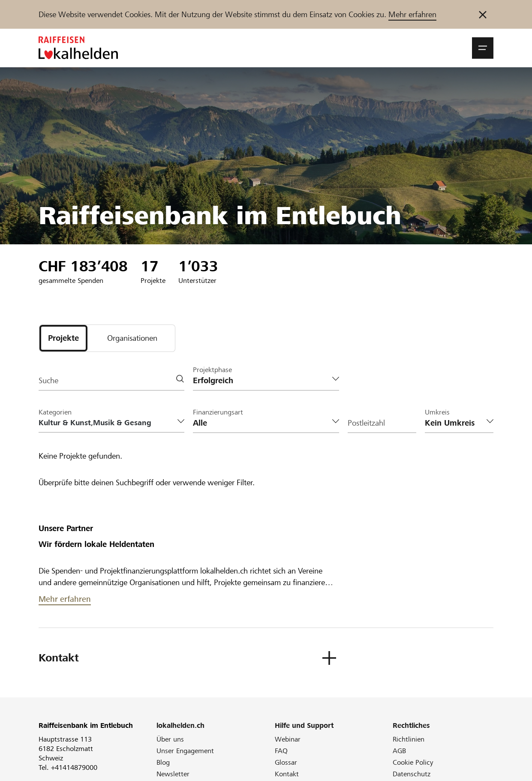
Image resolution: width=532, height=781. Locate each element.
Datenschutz (412, 774)
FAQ (281, 751)
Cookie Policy (413, 762)
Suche (48, 380)
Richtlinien (409, 739)
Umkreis (437, 412)
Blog (163, 762)
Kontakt (287, 774)
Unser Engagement (185, 751)
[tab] (63, 338)
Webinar (288, 739)
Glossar (286, 762)
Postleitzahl (366, 423)
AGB (399, 751)
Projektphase (212, 370)
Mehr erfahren (412, 14)
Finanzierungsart (218, 412)
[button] (483, 48)
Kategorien (55, 412)
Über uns (170, 739)
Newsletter (173, 774)
